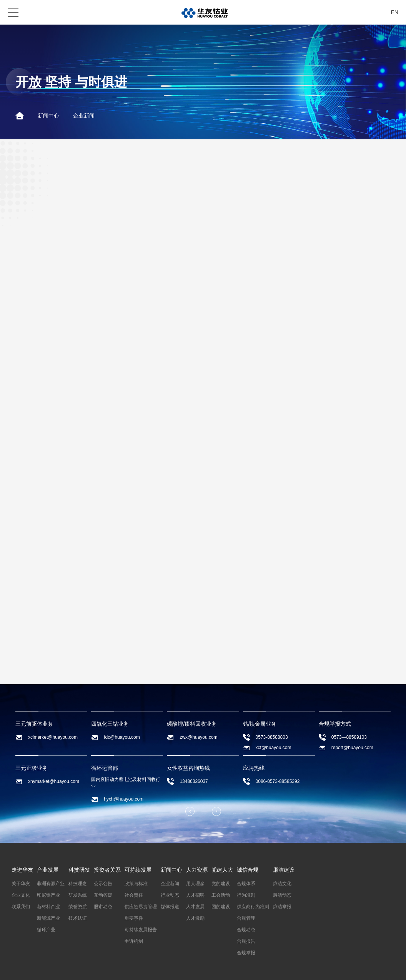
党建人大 (222, 861)
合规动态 (246, 921)
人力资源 (197, 861)
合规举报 (246, 944)
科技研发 (79, 861)
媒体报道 (170, 898)
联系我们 (21, 898)
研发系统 (78, 887)
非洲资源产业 (51, 875)
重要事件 (134, 910)
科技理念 (78, 875)
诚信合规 (248, 861)
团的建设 (221, 898)
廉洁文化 (282, 875)
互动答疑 (103, 887)
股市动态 (103, 898)
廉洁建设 (284, 861)
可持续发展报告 (141, 921)
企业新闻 (84, 116)
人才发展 (195, 898)
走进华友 (22, 861)
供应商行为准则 (253, 898)
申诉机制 (134, 933)
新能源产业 (48, 910)
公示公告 (103, 875)
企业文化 (21, 887)
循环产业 (46, 921)
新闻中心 (48, 116)
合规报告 (246, 933)
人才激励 (195, 910)
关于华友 (21, 875)
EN (395, 12)
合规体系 (246, 875)
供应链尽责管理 (141, 898)
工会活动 (221, 887)
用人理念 (195, 875)
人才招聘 (195, 887)
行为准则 (246, 887)
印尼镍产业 (48, 887)
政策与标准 (136, 875)
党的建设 (221, 875)
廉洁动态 (282, 887)
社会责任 (134, 887)
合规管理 (246, 910)
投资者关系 (107, 861)
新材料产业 (48, 898)
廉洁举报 (282, 898)
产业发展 (48, 861)
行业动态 (170, 887)
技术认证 (78, 910)
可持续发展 (138, 861)
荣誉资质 (78, 898)
